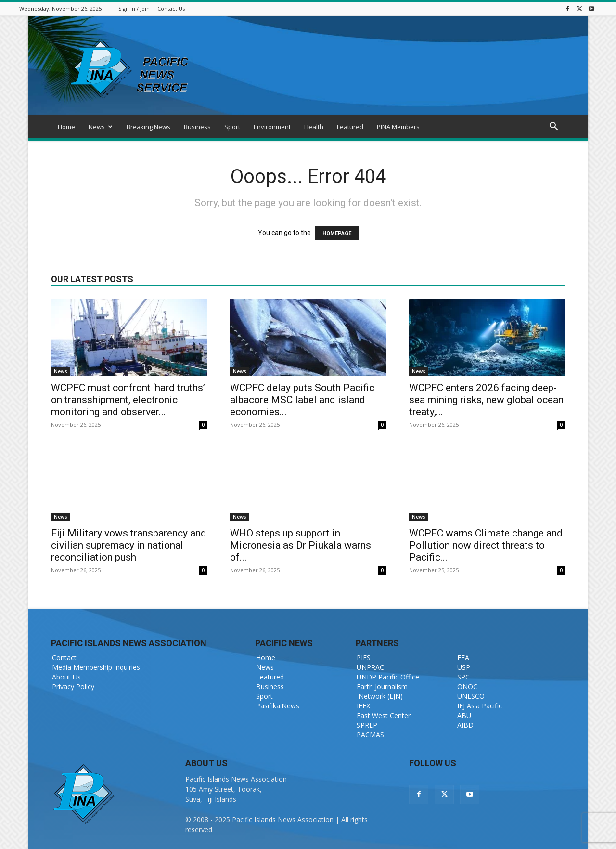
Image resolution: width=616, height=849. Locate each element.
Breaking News (148, 127)
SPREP (367, 725)
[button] (553, 127)
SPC (463, 677)
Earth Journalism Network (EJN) (382, 691)
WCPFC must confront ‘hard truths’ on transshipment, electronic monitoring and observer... (128, 400)
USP (464, 667)
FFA (463, 658)
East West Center (384, 715)
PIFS (364, 658)
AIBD (465, 725)
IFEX (363, 706)
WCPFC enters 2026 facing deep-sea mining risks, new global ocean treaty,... (486, 400)
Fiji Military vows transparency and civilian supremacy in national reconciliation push (129, 545)
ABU (464, 715)
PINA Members (398, 127)
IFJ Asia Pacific (480, 706)
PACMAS (370, 735)
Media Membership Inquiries (96, 667)
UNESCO (471, 696)
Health (314, 127)
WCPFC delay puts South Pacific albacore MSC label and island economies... (302, 400)
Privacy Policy (73, 686)
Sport (232, 127)
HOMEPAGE (337, 233)
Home (66, 127)
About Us (66, 677)
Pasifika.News (278, 706)
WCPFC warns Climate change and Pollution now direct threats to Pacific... (486, 545)
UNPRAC (370, 667)
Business (197, 127)
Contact (64, 658)
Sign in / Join (134, 8)
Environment (272, 127)
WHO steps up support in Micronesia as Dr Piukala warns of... (301, 545)
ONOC (467, 686)
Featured (350, 127)
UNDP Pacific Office (388, 677)
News (101, 127)
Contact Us (171, 8)
